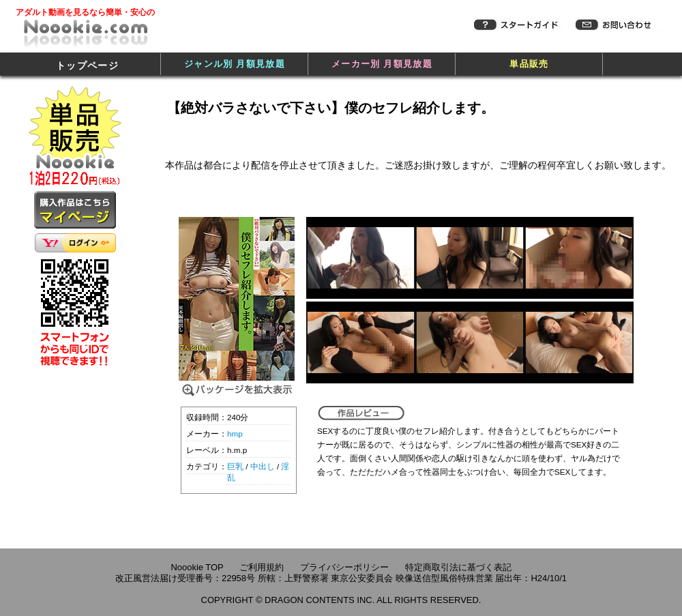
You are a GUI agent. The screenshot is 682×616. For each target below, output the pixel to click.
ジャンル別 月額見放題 (235, 64)
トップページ (88, 65)
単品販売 (529, 64)
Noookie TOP (197, 567)
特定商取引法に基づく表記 (458, 567)
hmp (235, 434)
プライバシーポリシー (344, 567)
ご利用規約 (262, 567)
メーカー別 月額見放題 (382, 64)
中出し (263, 466)
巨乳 (235, 466)
